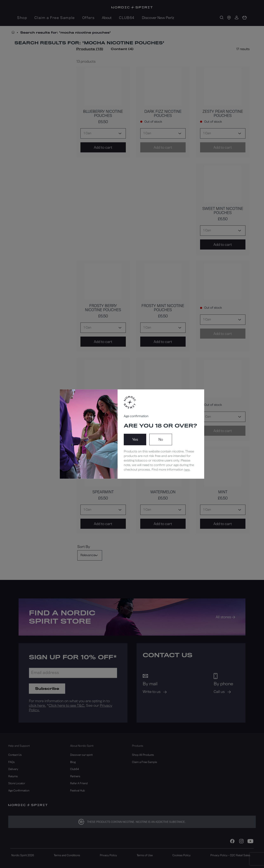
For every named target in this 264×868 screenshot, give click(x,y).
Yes (135, 439)
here (187, 470)
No (161, 439)
